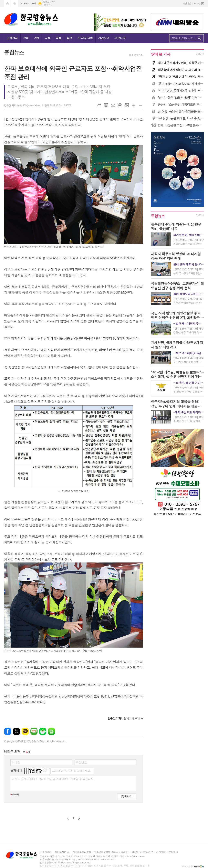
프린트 (120, 105)
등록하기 (127, 796)
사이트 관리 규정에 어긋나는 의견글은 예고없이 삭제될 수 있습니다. (53, 779)
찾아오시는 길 (62, 852)
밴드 (51, 731)
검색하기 (199, 38)
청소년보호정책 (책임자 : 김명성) (111, 852)
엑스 (16, 731)
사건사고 (104, 38)
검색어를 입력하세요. (183, 38)
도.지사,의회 (85, 38)
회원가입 (187, 3)
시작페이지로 (8, 4)
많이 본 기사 (160, 54)
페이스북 (8, 731)
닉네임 (16, 762)
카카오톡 (25, 731)
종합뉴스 (138, 55)
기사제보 (161, 852)
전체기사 (12, 38)
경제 (37, 38)
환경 (69, 38)
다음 (79, 818)
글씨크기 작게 (141, 105)
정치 (26, 38)
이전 (68, 818)
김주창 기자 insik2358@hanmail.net (22, 105)
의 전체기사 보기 (124, 718)
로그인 (197, 3)
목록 (106, 105)
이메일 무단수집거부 (142, 852)
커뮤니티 (120, 38)
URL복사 (99, 105)
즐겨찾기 (15, 4)
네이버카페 (43, 731)
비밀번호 (81, 762)
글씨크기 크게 (134, 105)
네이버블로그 (34, 731)
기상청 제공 (48, 5)
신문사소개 (46, 852)
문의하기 (173, 852)
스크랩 (127, 105)
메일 (113, 105)
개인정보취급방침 (82, 852)
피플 (59, 38)
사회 (48, 38)
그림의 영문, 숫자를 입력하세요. (71, 771)
